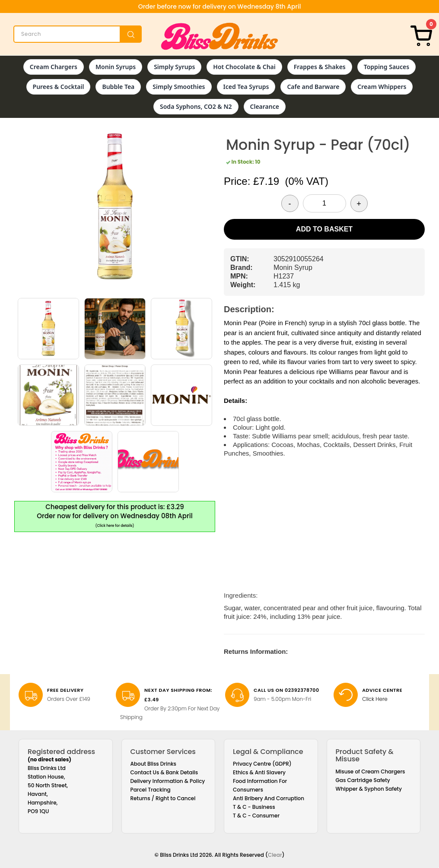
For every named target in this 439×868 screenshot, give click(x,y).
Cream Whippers (382, 87)
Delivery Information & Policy (168, 781)
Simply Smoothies (179, 87)
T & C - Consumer (256, 816)
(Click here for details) (115, 526)
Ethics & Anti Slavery (259, 772)
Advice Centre (382, 690)
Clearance (265, 106)
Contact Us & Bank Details (164, 772)
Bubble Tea (118, 87)
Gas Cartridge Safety (363, 780)
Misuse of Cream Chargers (371, 771)
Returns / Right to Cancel (163, 798)
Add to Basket (324, 229)
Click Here (375, 699)
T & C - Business (254, 807)
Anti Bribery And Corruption (269, 798)
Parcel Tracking (151, 790)
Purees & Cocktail (59, 87)
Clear (275, 855)
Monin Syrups (116, 67)
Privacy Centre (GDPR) (262, 764)
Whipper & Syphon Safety (369, 789)
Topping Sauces (387, 67)
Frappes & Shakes (320, 67)
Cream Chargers (54, 67)
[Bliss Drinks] (219, 36)
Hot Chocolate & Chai (244, 67)
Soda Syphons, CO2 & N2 (196, 106)
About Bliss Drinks (154, 764)
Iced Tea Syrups (246, 87)
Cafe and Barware (313, 87)
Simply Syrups (174, 67)
